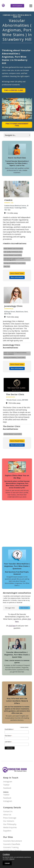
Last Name (8, 742)
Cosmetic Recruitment (13, 841)
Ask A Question (17, 6)
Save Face (7, 266)
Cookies (6, 854)
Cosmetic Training (11, 847)
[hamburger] (31, 6)
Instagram (8, 782)
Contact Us (8, 811)
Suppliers (7, 831)
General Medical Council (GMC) (13, 255)
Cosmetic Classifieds (12, 844)
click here (12, 626)
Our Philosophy (10, 824)
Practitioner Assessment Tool (17, 125)
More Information (17, 277)
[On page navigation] (17, 135)
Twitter (6, 785)
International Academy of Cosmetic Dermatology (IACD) (14, 259)
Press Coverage (10, 818)
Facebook (7, 788)
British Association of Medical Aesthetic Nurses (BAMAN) (15, 353)
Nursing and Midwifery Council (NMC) (15, 263)
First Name (8, 736)
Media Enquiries (10, 828)
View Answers (24, 608)
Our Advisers (9, 821)
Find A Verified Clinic (14, 90)
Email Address (9, 729)
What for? (12, 859)
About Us (7, 815)
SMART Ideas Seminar (12, 851)
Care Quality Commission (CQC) (13, 252)
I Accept (7, 863)
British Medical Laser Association (13, 248)
